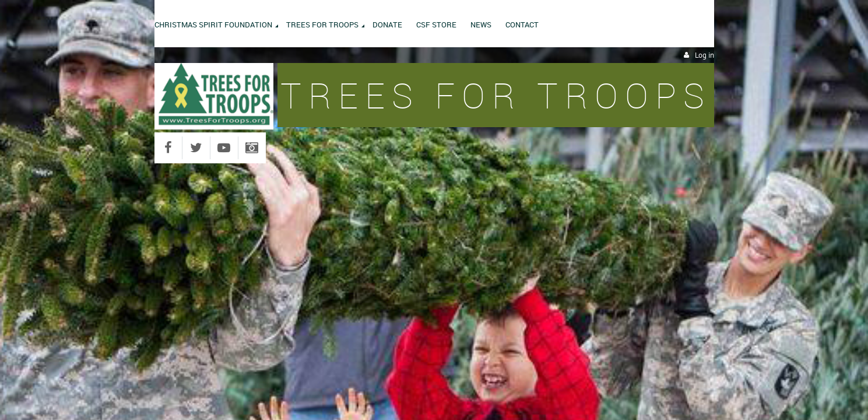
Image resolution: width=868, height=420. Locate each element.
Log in (704, 55)
